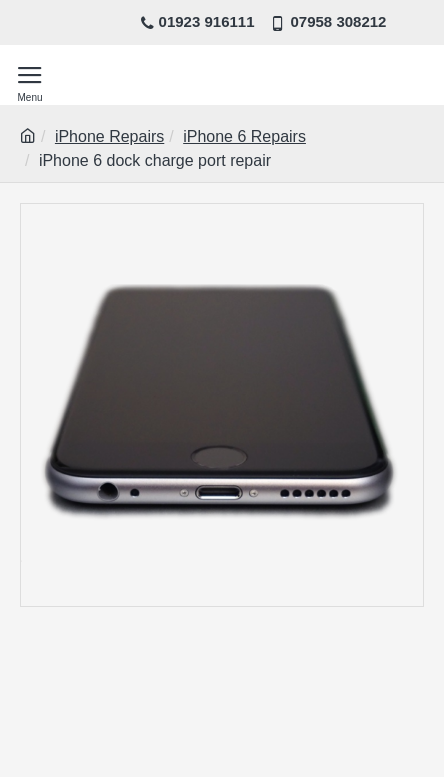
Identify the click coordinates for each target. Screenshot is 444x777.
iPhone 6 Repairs (244, 136)
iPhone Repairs (109, 136)
